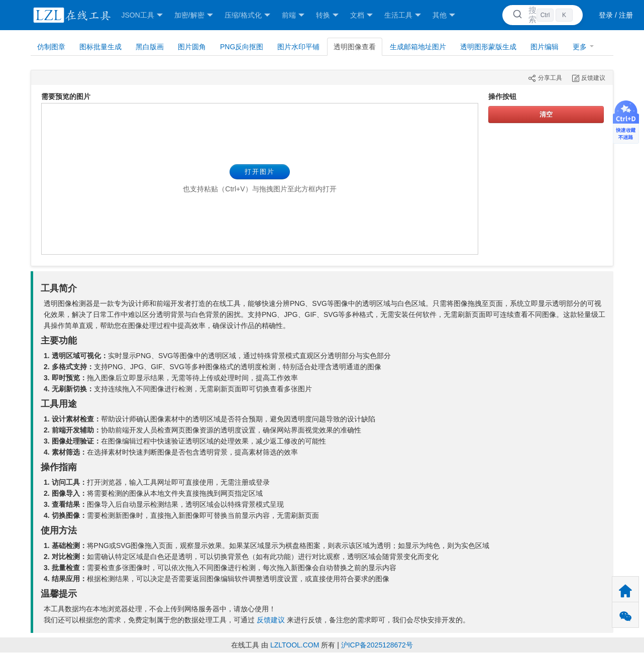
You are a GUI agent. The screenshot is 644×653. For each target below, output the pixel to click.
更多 (583, 47)
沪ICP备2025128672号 (377, 645)
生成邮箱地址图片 (418, 47)
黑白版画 (150, 47)
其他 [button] (444, 15)
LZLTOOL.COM (295, 645)
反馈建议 (271, 620)
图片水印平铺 (298, 47)
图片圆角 (192, 47)
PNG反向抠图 (242, 47)
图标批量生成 (100, 47)
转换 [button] (327, 15)
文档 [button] (361, 15)
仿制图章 (51, 47)
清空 (546, 114)
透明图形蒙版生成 (488, 47)
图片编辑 (545, 47)
